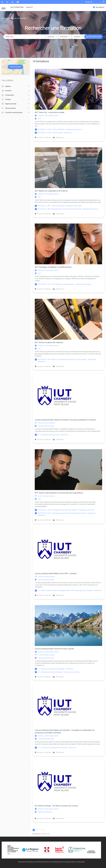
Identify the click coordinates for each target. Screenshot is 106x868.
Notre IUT (30, 7)
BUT (38, 119)
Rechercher (94, 37)
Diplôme (52, 37)
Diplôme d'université (43, 812)
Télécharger (58, 138)
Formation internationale (15, 113)
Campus (78, 37)
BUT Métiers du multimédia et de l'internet (51, 191)
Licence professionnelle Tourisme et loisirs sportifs (54, 649)
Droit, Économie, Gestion (45, 423)
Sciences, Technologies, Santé (47, 116)
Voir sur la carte (15, 67)
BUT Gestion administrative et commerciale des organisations (59, 493)
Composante (15, 95)
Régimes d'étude (15, 104)
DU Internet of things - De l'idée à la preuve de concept (56, 806)
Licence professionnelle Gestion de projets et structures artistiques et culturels (65, 420)
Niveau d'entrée (15, 108)
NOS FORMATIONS (17, 7)
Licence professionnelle (44, 426)
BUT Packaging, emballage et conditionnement (53, 267)
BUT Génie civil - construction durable (50, 112)
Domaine (65, 37)
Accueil (4, 18)
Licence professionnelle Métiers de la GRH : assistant (56, 573)
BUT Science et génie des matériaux (49, 342)
